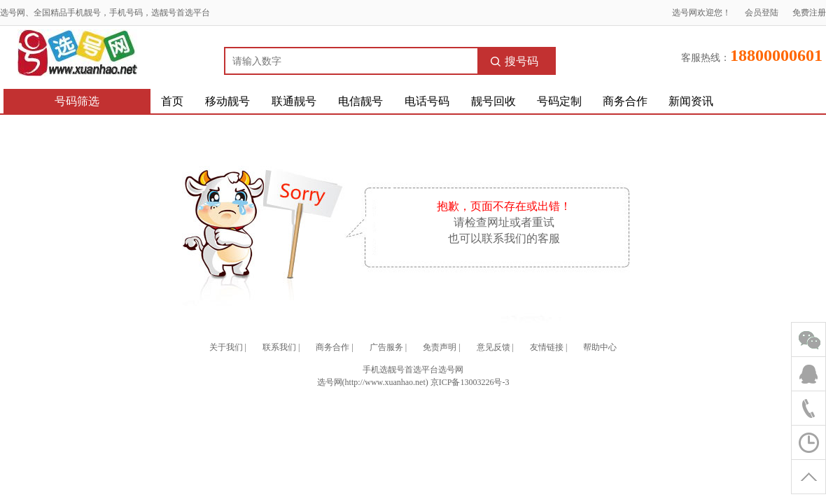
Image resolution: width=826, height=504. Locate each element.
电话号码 (427, 101)
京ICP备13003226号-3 (470, 382)
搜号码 (514, 61)
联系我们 (279, 347)
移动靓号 (227, 101)
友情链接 (547, 347)
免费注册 (809, 13)
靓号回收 (493, 101)
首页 (172, 101)
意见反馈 (493, 347)
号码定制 (559, 101)
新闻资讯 (691, 101)
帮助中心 (600, 347)
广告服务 (386, 347)
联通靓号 (294, 101)
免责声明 (440, 347)
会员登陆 (762, 13)
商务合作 (625, 101)
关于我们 (226, 347)
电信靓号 (360, 101)
